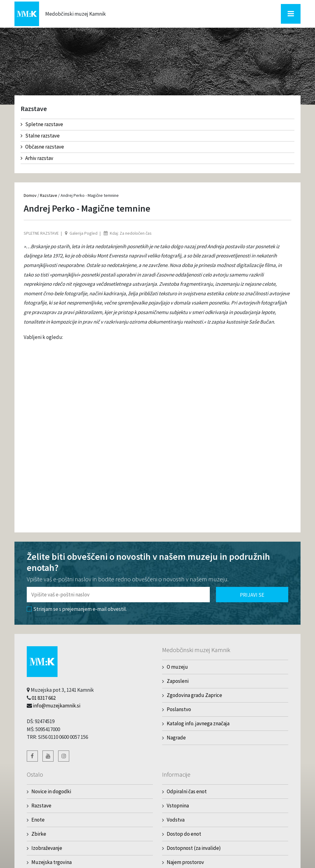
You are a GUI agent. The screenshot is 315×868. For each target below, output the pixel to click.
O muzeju (177, 667)
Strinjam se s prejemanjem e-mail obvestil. (77, 609)
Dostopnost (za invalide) (194, 848)
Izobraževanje (47, 848)
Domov (30, 195)
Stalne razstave (40, 136)
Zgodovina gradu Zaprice (194, 695)
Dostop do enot (184, 834)
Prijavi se (252, 595)
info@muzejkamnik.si (57, 706)
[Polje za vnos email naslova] (118, 595)
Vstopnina (178, 806)
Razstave (49, 195)
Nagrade (176, 738)
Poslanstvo (179, 709)
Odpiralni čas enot (187, 791)
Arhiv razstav (37, 158)
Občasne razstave (42, 147)
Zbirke (39, 834)
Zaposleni (178, 681)
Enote (38, 820)
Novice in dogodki (51, 791)
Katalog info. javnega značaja (198, 723)
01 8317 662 (44, 698)
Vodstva (176, 820)
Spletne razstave (42, 124)
